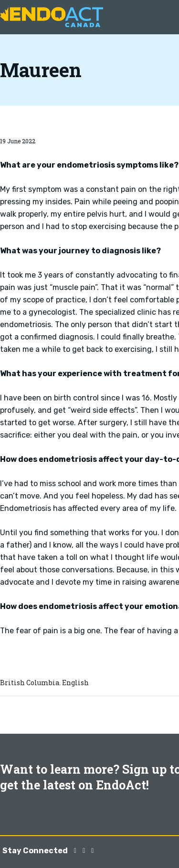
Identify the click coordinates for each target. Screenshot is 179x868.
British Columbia (30, 683)
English (75, 683)
